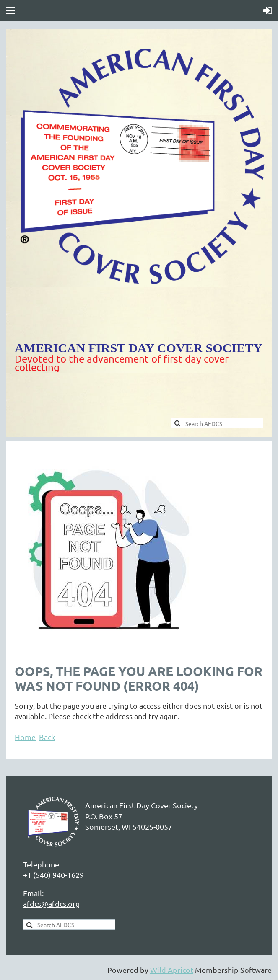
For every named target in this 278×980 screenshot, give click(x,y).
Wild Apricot (172, 970)
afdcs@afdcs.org (51, 904)
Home (25, 737)
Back (47, 737)
